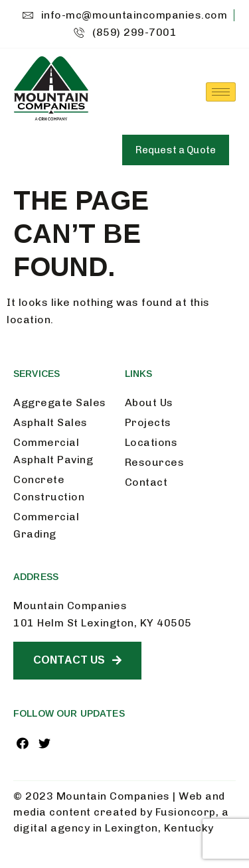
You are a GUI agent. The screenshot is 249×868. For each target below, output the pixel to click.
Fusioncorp (186, 812)
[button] (176, 150)
